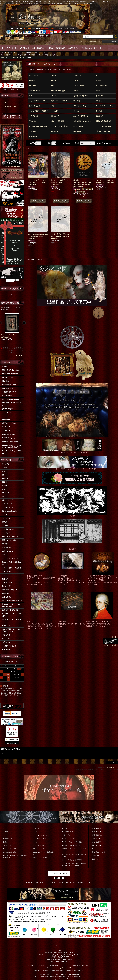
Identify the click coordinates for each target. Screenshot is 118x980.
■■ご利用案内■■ (97, 832)
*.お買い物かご (8, 845)
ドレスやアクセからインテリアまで (73, 860)
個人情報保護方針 (97, 835)
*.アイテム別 (36, 828)
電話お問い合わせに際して (100, 852)
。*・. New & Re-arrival (40, 835)
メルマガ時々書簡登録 (10, 852)
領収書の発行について (98, 855)
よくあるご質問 (96, 842)
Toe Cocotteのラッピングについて (72, 845)
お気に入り (6, 842)
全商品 (5, 366)
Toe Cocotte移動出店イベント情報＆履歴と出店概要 (15, 857)
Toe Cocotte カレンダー (40, 845)
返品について (96, 859)
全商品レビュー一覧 (39, 849)
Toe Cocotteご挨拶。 (68, 832)
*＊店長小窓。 (66, 835)
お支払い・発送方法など (10, 849)
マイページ (6, 835)
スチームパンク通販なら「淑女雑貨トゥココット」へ (74, 855)
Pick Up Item (37, 842)
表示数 (32, 143)
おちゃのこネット (112, 767)
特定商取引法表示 (97, 828)
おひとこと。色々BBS (69, 838)
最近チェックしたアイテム (41, 858)
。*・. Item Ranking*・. (40, 838)
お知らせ (65, 828)
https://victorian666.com (66, 968)
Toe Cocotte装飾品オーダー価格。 (72, 842)
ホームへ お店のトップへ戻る (111, 641)
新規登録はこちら (95, 42)
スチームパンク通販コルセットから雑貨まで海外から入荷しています (74, 864)
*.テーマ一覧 (36, 832)
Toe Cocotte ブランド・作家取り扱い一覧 (44, 853)
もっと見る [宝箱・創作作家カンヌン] (20, 356)
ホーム (5, 828)
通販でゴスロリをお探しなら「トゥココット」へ (74, 850)
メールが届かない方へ (98, 849)
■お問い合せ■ (96, 838)
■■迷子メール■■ (97, 845)
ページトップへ (113, 762)
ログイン (83, 42)
